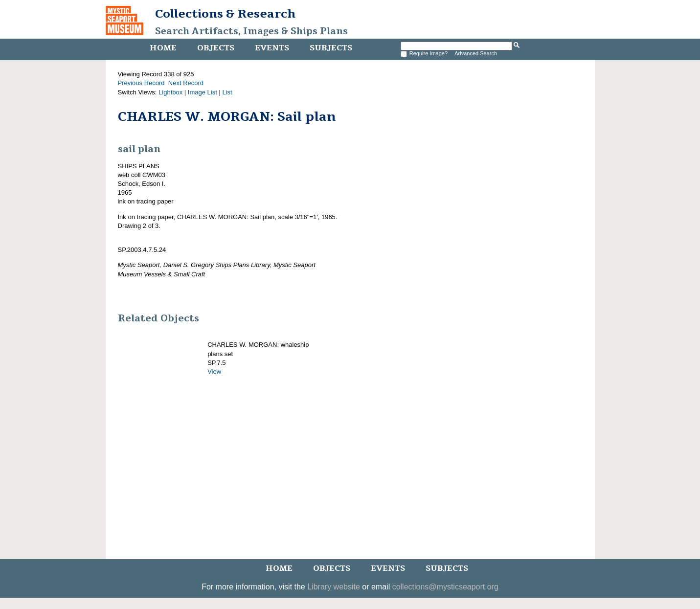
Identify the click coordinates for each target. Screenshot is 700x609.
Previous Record (141, 83)
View (214, 372)
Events (272, 48)
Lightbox (170, 92)
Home (163, 48)
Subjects (331, 48)
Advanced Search (476, 53)
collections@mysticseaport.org (445, 587)
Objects (216, 48)
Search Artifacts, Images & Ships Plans (251, 31)
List (227, 92)
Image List (203, 92)
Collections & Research (225, 14)
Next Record (186, 83)
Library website (334, 587)
